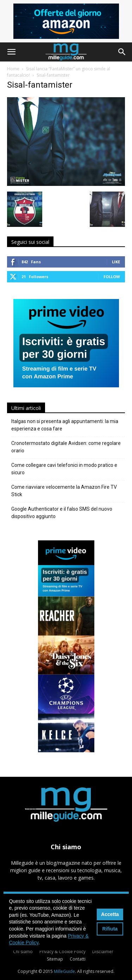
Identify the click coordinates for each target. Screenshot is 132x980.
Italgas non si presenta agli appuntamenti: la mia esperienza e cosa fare (65, 425)
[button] (11, 52)
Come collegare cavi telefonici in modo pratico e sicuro (64, 469)
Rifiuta (110, 929)
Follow (112, 277)
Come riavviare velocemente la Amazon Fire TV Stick (64, 491)
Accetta (110, 914)
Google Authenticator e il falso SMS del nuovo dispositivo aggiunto (62, 513)
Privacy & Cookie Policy (62, 952)
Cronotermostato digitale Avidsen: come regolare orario (66, 447)
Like (116, 262)
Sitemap (55, 959)
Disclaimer (103, 952)
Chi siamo (23, 952)
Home (13, 69)
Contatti (78, 959)
